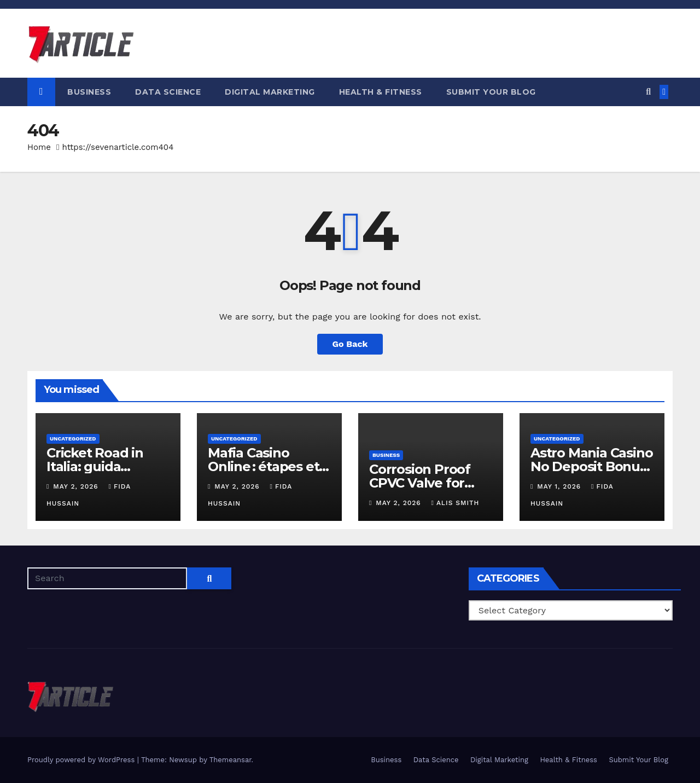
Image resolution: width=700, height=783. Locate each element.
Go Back (350, 344)
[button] (648, 92)
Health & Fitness (381, 92)
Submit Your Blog (491, 92)
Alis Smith (456, 503)
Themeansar (231, 760)
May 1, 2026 (560, 486)
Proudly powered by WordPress (82, 760)
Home (39, 147)
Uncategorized (73, 439)
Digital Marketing (270, 92)
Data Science (168, 92)
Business (89, 92)
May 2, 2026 (77, 486)
